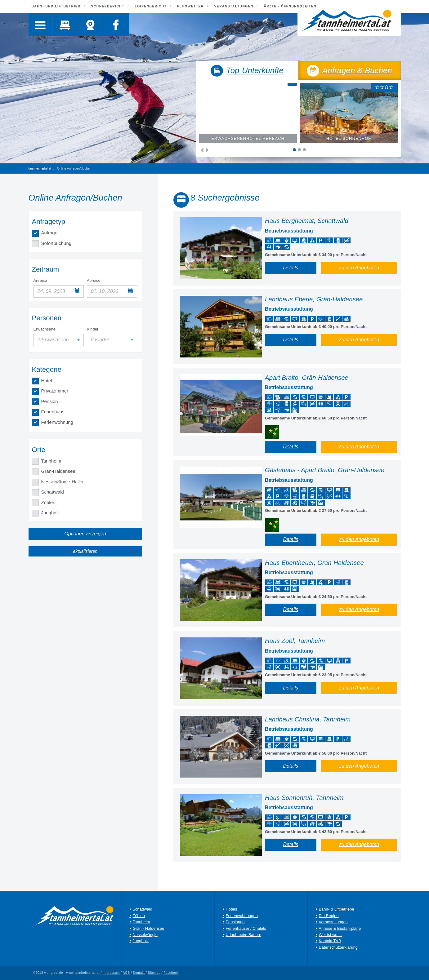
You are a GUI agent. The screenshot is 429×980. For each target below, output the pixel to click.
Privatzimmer (55, 391)
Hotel (47, 381)
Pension (50, 401)
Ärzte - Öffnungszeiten (290, 6)
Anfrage (49, 233)
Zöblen (48, 502)
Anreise (40, 280)
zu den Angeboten (359, 268)
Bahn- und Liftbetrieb (56, 6)
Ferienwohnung (57, 422)
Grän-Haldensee (58, 471)
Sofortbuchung (56, 243)
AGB (126, 973)
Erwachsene (45, 329)
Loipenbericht (151, 6)
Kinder (93, 329)
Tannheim (51, 461)
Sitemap (154, 973)
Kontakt (139, 973)
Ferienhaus (53, 412)
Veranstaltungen (234, 6)
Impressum (111, 973)
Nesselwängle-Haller (63, 482)
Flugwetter (190, 6)
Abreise (94, 280)
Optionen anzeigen (85, 534)
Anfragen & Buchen (350, 71)
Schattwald (53, 492)
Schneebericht (108, 6)
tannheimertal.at (40, 169)
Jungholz (51, 513)
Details (290, 268)
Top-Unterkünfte (247, 71)
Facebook (171, 973)
